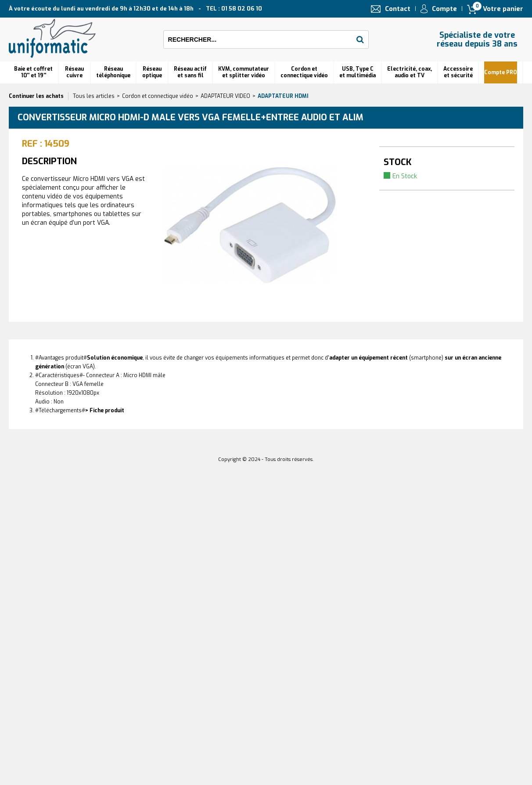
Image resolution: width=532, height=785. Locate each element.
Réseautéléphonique (113, 72)
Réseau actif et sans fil (190, 72)
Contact (398, 9)
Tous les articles (94, 96)
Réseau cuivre (74, 72)
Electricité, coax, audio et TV (410, 72)
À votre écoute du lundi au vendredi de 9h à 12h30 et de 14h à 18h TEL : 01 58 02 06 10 (135, 9)
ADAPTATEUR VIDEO (225, 96)
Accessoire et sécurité (458, 72)
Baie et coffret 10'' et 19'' (33, 72)
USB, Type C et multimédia (358, 72)
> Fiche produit (105, 411)
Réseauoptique (152, 72)
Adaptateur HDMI (283, 96)
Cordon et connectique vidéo (304, 72)
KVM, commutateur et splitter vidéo (244, 72)
